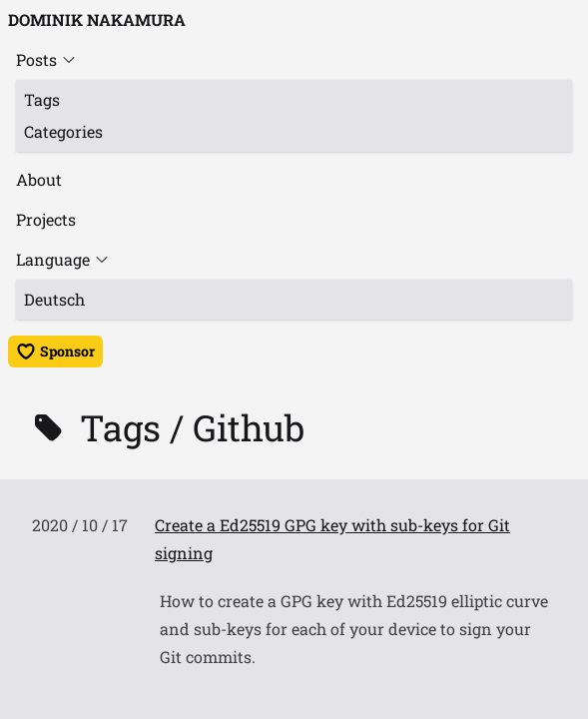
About (39, 179)
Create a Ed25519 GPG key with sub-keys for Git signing (332, 539)
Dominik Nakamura (97, 19)
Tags (42, 99)
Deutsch (54, 299)
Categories (63, 131)
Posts (36, 59)
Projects (46, 219)
